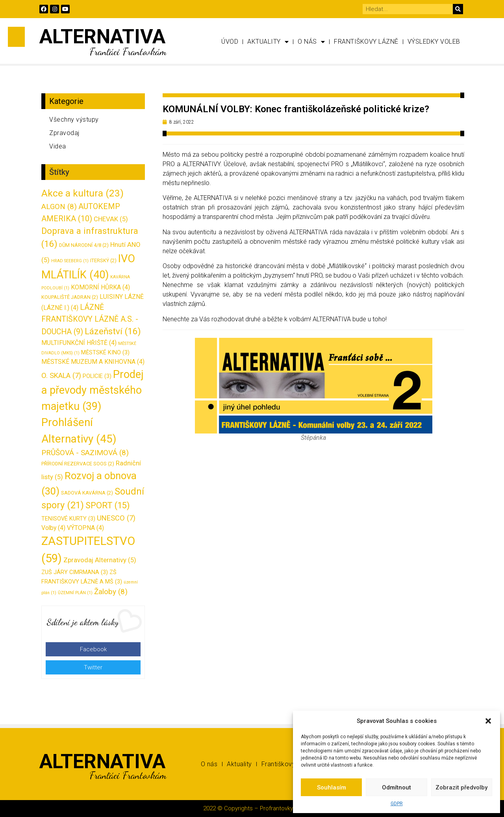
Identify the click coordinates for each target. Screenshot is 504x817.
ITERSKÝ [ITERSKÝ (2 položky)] (103, 260)
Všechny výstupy (74, 119)
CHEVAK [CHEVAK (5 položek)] (111, 219)
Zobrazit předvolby (461, 787)
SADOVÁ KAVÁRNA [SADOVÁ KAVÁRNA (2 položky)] (87, 493)
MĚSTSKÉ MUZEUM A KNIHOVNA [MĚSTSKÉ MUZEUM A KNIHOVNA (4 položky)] (93, 362)
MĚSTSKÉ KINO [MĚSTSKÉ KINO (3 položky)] (105, 353)
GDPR (397, 804)
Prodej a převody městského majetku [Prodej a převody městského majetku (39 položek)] (93, 390)
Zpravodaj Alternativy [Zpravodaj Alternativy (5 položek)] (100, 560)
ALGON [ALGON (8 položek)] (59, 207)
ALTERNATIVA (102, 37)
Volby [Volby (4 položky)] (53, 528)
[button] (488, 721)
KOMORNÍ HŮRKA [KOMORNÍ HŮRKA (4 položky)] (100, 287)
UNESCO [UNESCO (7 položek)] (116, 518)
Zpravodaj (64, 133)
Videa (58, 146)
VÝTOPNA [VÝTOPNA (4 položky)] (85, 528)
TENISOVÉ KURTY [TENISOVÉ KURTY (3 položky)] (68, 519)
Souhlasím (332, 787)
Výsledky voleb (434, 42)
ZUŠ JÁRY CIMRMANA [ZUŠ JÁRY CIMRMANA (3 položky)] (75, 572)
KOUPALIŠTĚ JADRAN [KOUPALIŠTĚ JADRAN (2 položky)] (70, 297)
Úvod (230, 42)
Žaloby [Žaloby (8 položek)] (111, 592)
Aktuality (268, 42)
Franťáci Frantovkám (128, 51)
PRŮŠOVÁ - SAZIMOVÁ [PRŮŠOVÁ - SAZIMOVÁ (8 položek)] (85, 453)
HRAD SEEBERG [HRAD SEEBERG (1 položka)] (70, 261)
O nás (311, 42)
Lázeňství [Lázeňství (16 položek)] (113, 331)
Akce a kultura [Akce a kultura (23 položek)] (82, 193)
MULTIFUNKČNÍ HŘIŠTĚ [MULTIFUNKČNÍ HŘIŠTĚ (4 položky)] (79, 343)
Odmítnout (397, 787)
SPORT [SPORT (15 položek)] (108, 505)
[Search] (458, 9)
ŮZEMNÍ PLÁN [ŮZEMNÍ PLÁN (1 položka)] (75, 593)
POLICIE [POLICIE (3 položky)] (97, 376)
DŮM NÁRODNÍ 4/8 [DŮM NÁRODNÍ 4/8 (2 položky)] (84, 245)
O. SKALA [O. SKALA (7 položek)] (61, 375)
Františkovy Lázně (366, 42)
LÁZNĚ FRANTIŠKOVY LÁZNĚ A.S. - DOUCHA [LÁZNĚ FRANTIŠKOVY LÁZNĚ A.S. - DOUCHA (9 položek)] (90, 320)
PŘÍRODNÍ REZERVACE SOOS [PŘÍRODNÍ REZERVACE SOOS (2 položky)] (78, 464)
